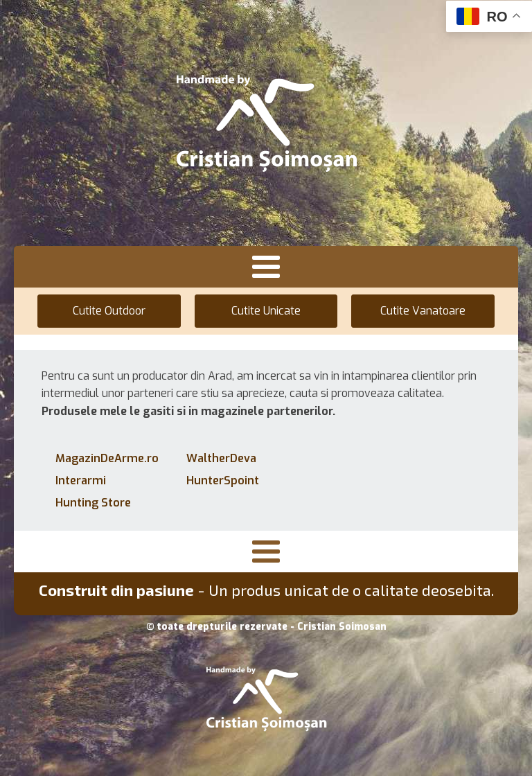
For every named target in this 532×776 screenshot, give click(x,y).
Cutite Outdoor (109, 311)
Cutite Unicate (266, 311)
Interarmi (81, 480)
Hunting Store (93, 503)
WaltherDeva (221, 458)
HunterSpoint (223, 480)
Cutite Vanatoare (423, 311)
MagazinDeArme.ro (107, 458)
